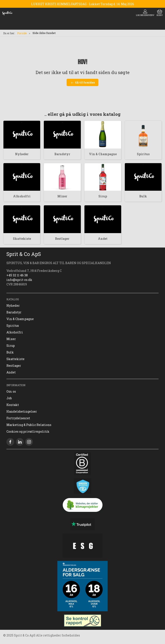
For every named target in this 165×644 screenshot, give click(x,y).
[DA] (7, 13)
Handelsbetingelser (22, 411)
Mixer (62, 196)
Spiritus (143, 154)
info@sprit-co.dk (19, 280)
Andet (103, 239)
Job (9, 398)
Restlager (62, 239)
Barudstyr (62, 154)
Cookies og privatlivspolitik (28, 431)
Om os (11, 391)
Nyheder (22, 154)
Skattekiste (22, 239)
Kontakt (13, 405)
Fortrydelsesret (18, 418)
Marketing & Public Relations (29, 425)
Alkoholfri (22, 196)
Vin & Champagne (103, 154)
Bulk (143, 196)
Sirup (103, 196)
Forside (22, 33)
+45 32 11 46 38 (17, 275)
